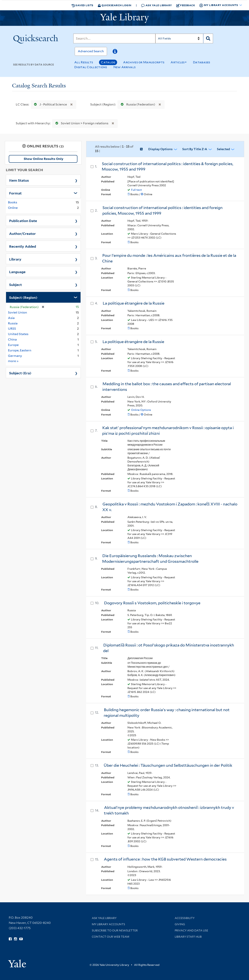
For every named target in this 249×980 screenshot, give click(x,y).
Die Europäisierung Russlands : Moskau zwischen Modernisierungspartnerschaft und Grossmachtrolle (150, 559)
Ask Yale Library (157, 5)
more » (13, 361)
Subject (15, 284)
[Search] (114, 38)
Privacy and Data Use (191, 930)
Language (17, 272)
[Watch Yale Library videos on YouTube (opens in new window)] (21, 939)
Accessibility (185, 918)
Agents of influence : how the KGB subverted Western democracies (165, 859)
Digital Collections (91, 67)
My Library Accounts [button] (219, 5)
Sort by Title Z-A (195, 149)
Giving (180, 924)
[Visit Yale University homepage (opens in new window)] (17, 962)
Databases (202, 62)
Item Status (19, 180)
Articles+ (179, 62)
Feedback (186, 5)
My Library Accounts (108, 924)
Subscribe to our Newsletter (115, 930)
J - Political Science (50, 104)
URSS (12, 329)
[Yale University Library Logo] (124, 18)
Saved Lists (82, 5)
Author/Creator (22, 233)
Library (15, 259)
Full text (136, 190)
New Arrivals (125, 67)
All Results (84, 62)
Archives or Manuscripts (144, 62)
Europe (13, 345)
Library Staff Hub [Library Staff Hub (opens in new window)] (188, 937)
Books (13, 202)
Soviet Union (18, 312)
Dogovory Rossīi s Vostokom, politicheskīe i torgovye (152, 603)
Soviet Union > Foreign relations (81, 123)
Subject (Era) (20, 373)
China (12, 339)
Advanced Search (91, 51)
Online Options (141, 410)
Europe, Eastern (20, 350)
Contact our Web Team (110, 937)
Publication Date (23, 220)
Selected (223, 149)
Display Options (160, 149)
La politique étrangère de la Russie (134, 303)
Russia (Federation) (137, 104)
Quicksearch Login (115, 5)
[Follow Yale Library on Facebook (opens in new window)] (10, 939)
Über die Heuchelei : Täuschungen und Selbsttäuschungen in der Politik (168, 765)
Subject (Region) (23, 297)
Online (13, 208)
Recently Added (23, 246)
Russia (13, 323)
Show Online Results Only (43, 159)
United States (18, 334)
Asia (11, 318)
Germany (15, 356)
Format (15, 193)
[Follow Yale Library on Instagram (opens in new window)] (15, 939)
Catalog (108, 62)
